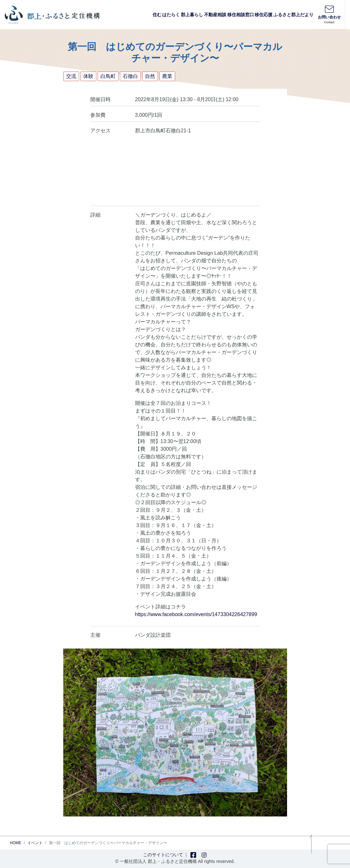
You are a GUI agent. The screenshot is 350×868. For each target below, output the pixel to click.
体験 (88, 76)
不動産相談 (215, 15)
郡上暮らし (192, 15)
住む (157, 15)
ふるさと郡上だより (293, 15)
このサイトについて (163, 855)
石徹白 (130, 76)
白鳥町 (108, 76)
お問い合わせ (329, 14)
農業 (167, 76)
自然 (150, 76)
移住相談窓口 (241, 15)
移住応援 (264, 15)
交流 (71, 76)
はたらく (171, 15)
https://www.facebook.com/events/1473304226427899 (196, 614)
